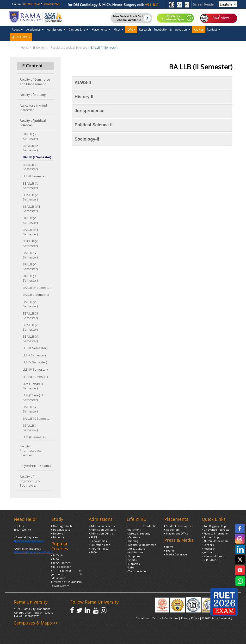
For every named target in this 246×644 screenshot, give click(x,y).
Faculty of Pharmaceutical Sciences (31, 451)
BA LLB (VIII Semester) (30, 232)
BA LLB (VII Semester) (30, 304)
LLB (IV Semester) (35, 369)
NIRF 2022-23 (211, 560)
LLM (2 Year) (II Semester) (33, 397)
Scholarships (98, 541)
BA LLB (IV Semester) (30, 255)
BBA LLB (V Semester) (30, 327)
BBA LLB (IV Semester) (31, 186)
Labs (130, 567)
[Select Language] (228, 4)
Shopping (133, 556)
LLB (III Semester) (35, 348)
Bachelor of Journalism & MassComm (67, 574)
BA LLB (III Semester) (30, 278)
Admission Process (102, 526)
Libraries (133, 564)
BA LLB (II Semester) (37, 157)
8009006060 (51, 4)
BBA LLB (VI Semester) (31, 197)
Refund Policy (99, 549)
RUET (93, 537)
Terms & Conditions (165, 618)
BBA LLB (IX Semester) (31, 148)
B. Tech (57, 555)
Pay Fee (199, 29)
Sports (132, 560)
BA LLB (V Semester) (37, 288)
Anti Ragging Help (214, 526)
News (169, 547)
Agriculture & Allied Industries (33, 108)
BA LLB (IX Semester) (30, 136)
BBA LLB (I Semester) (30, 428)
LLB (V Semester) (35, 362)
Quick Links (21, 37)
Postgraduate (61, 530)
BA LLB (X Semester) (37, 419)
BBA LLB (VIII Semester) (31, 209)
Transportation (137, 571)
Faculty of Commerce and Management (35, 82)
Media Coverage (176, 554)
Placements (101, 29)
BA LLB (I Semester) (37, 295)
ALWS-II (83, 83)
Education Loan (100, 545)
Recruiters (172, 530)
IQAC (131, 29)
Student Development (179, 526)
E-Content (40, 48)
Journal (207, 552)
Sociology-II (87, 139)
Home (25, 48)
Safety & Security (138, 533)
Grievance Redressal (216, 530)
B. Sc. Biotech (61, 563)
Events (169, 551)
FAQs (93, 552)
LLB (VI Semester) (35, 377)
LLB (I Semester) (34, 355)
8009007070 (31, 4)
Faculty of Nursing (33, 95)
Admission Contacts (102, 530)
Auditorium (135, 552)
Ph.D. (119, 29)
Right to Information (216, 533)
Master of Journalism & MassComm (67, 584)
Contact (214, 29)
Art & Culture (136, 549)
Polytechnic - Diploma (35, 466)
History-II (84, 97)
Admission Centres (102, 533)
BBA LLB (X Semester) (30, 243)
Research (145, 29)
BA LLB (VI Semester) (30, 220)
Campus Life (78, 29)
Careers (208, 545)
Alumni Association (215, 541)
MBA (55, 559)
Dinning (132, 541)
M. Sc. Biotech (61, 567)
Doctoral (58, 533)
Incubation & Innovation (172, 29)
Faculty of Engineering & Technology (30, 481)
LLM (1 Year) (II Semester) (33, 386)
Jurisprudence (90, 111)
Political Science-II (94, 125)
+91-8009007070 (29, 616)
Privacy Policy (190, 618)
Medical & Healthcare (141, 545)
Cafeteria (133, 537)
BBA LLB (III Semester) (30, 316)
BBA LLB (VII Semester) (31, 339)
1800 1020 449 (22, 530)
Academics (35, 29)
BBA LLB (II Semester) (30, 167)
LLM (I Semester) (35, 437)
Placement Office (176, 533)
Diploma (58, 537)
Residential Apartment (142, 528)
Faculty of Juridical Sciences (69, 48)
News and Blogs (213, 556)
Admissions (56, 29)
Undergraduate (62, 526)
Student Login (212, 537)
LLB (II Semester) (35, 176)
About (17, 29)
